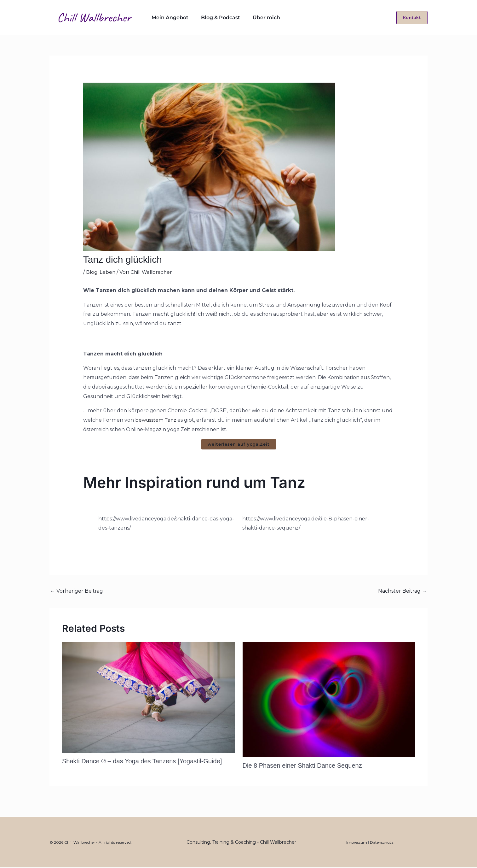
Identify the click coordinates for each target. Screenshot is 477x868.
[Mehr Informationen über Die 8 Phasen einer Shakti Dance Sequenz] (329, 700)
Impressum (357, 843)
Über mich (254, 18)
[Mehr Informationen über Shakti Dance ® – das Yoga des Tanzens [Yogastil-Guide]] (148, 698)
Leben (108, 272)
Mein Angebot (167, 18)
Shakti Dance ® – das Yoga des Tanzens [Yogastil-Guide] (142, 762)
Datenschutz (382, 843)
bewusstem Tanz (157, 420)
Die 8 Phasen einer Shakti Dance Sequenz (302, 766)
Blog (92, 272)
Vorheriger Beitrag (77, 592)
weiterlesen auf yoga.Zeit (239, 445)
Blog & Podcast (213, 18)
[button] (408, 18)
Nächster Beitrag (402, 592)
